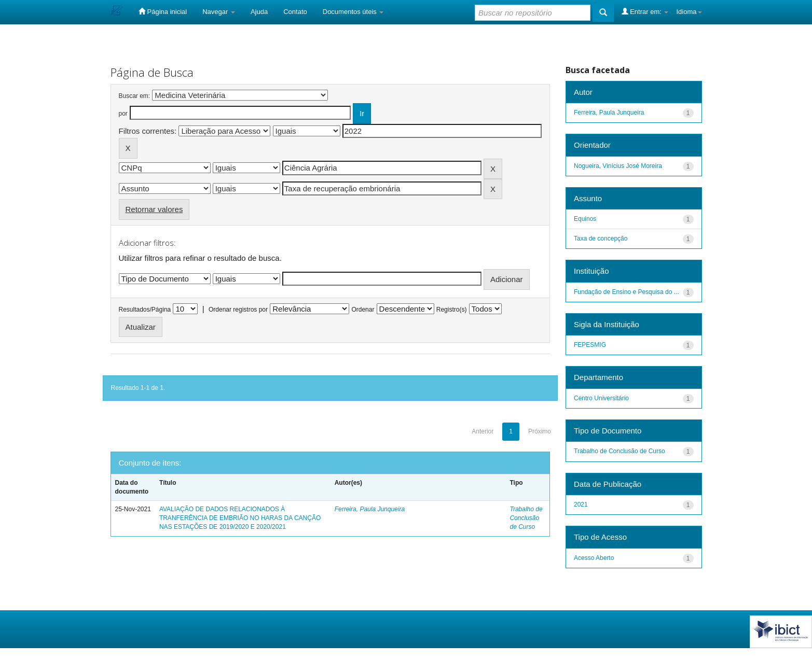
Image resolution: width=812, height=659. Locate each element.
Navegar (219, 12)
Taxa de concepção (601, 239)
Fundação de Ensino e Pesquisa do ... (627, 292)
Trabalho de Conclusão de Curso (526, 518)
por (123, 114)
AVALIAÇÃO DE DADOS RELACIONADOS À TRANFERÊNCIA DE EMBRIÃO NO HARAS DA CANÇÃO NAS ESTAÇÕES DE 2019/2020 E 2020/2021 (240, 518)
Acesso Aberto (594, 558)
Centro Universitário (601, 398)
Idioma (689, 12)
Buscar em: (135, 96)
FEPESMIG (590, 345)
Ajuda (259, 12)
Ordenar (363, 310)
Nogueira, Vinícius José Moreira (618, 166)
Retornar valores (154, 209)
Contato (295, 12)
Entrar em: (645, 11)
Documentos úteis (353, 12)
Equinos (585, 219)
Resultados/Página (145, 310)
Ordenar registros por (238, 310)
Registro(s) (452, 310)
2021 (581, 504)
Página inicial (163, 11)
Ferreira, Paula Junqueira (370, 509)
